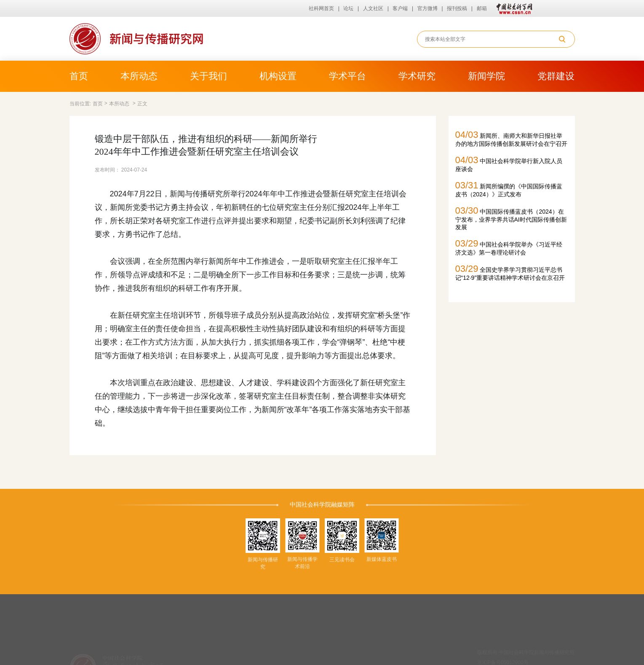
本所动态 (139, 76)
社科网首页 (321, 8)
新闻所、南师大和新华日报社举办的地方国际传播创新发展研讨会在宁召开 (511, 138)
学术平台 (347, 76)
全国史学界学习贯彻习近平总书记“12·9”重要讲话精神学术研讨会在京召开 (510, 272)
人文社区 (373, 8)
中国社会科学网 (513, 8)
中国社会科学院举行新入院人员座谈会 (509, 164)
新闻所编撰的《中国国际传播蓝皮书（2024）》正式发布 (509, 189)
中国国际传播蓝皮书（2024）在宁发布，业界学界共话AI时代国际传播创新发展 (511, 218)
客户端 (400, 8)
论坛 (348, 8)
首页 (79, 76)
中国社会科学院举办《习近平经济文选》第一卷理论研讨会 (509, 247)
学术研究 (417, 76)
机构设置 (278, 76)
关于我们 (208, 76)
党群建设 (556, 76)
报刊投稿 (457, 8)
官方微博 (428, 8)
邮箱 (482, 8)
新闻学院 (486, 76)
